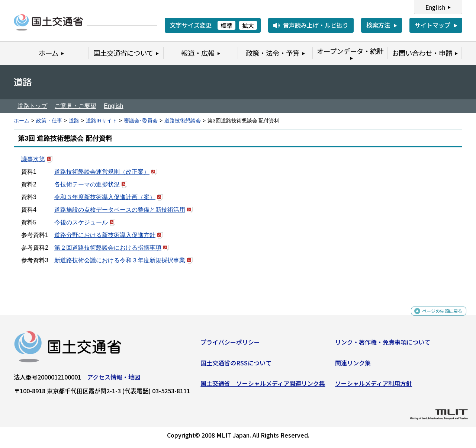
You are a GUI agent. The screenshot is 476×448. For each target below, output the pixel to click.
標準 (226, 25)
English (435, 7)
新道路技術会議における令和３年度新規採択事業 (120, 260)
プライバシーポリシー (230, 345)
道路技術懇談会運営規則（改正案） (102, 172)
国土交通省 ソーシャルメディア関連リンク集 (263, 386)
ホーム (22, 121)
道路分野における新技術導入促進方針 (105, 235)
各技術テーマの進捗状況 (87, 184)
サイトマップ (432, 25)
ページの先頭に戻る (436, 318)
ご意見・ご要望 (75, 106)
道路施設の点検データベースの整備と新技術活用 (120, 210)
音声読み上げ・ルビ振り (316, 25)
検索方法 (378, 25)
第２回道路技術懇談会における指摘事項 (108, 248)
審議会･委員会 (141, 121)
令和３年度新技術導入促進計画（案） (105, 197)
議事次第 (33, 159)
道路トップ (32, 106)
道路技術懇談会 (183, 121)
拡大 (248, 25)
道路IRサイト (102, 121)
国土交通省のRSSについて (236, 365)
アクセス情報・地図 (114, 380)
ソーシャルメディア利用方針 (374, 386)
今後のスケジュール (81, 222)
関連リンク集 (353, 365)
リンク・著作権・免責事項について (383, 345)
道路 (74, 121)
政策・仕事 (49, 121)
